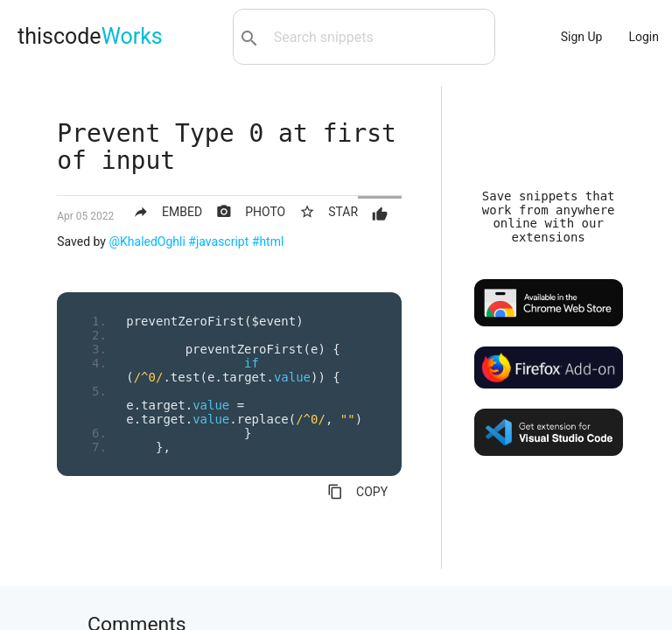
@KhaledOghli (147, 241)
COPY (357, 492)
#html (268, 241)
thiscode (90, 36)
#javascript (218, 241)
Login (644, 37)
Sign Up (582, 37)
